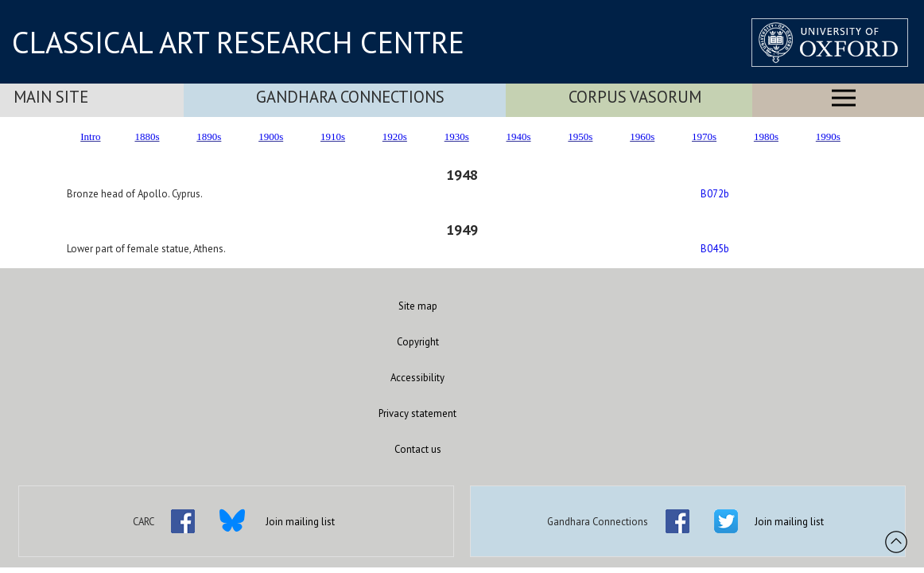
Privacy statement (417, 413)
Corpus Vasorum (635, 97)
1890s (209, 136)
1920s (395, 136)
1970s (704, 136)
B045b (715, 249)
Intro (90, 136)
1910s (333, 136)
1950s (580, 136)
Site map (418, 306)
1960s (642, 136)
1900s (271, 136)
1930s (457, 136)
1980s (766, 136)
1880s (147, 136)
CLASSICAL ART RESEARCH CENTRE (238, 42)
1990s (828, 136)
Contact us (418, 449)
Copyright (418, 342)
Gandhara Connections (350, 97)
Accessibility (417, 378)
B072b (715, 194)
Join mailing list (300, 522)
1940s (519, 136)
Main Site (51, 97)
